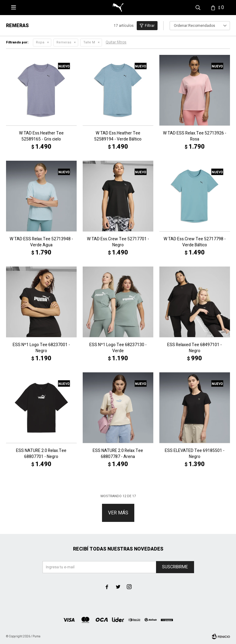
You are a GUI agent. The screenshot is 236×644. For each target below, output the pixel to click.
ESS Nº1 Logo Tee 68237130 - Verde (118, 348)
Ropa (40, 42)
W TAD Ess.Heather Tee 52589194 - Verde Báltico (118, 136)
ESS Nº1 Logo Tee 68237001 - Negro (41, 348)
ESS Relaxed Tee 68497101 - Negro (195, 348)
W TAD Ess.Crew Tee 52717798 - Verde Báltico (195, 242)
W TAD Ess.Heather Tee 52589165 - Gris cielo (41, 136)
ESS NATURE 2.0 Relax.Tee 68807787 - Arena (118, 454)
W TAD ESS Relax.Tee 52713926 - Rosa (195, 136)
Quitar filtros (116, 42)
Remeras (64, 42)
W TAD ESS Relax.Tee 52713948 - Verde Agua (41, 242)
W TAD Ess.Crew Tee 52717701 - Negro (118, 242)
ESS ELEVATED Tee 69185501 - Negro (195, 454)
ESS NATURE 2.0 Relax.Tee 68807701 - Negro (41, 454)
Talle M (89, 42)
